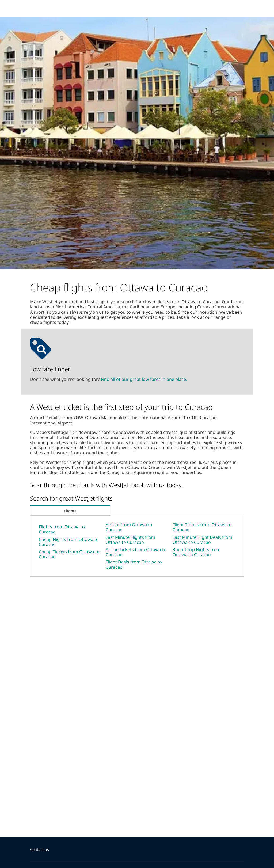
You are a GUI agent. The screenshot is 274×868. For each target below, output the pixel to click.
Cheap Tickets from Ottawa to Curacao (69, 554)
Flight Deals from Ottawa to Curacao (134, 564)
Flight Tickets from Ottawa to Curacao (202, 527)
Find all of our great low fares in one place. (144, 379)
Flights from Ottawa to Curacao (62, 529)
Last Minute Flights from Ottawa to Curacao (130, 540)
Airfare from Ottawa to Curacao (129, 527)
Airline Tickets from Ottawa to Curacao (136, 552)
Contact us (39, 849)
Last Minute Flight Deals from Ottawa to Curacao (202, 540)
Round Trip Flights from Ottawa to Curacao (197, 552)
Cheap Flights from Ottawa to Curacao (69, 542)
